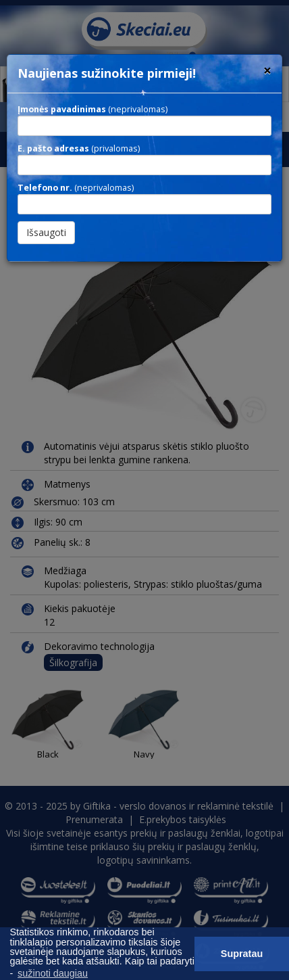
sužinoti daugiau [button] (53, 973)
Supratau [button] (242, 954)
